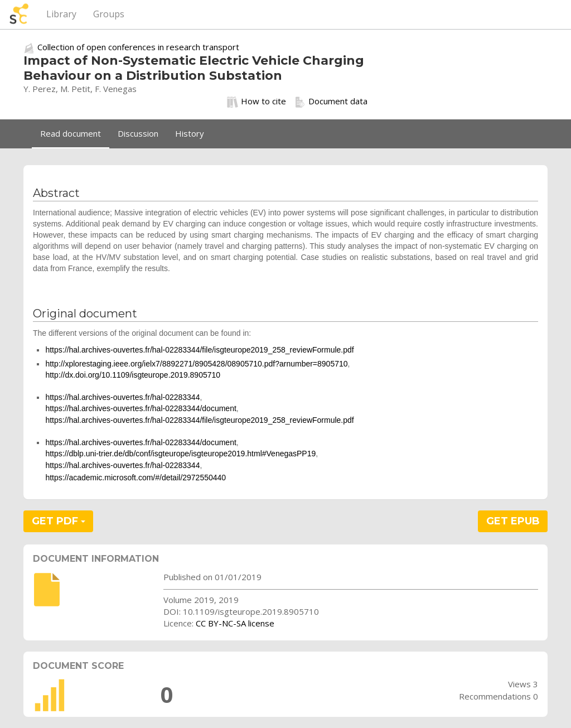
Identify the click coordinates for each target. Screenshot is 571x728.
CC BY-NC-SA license (235, 623)
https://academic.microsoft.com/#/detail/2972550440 (136, 478)
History (190, 133)
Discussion (138, 133)
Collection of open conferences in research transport (138, 47)
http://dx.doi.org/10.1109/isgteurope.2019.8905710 (133, 375)
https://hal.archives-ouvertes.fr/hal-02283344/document (141, 408)
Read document (71, 133)
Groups (109, 14)
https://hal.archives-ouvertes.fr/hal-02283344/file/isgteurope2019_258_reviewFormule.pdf (199, 350)
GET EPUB (513, 521)
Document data (331, 102)
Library (61, 14)
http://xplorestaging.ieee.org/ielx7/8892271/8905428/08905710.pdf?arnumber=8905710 (196, 364)
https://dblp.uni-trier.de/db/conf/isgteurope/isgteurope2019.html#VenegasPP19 (180, 454)
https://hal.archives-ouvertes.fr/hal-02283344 (122, 397)
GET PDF (59, 521)
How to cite (257, 102)
